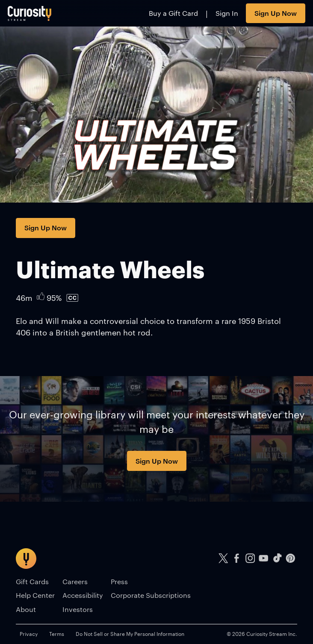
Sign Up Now (276, 13)
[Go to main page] (30, 13)
